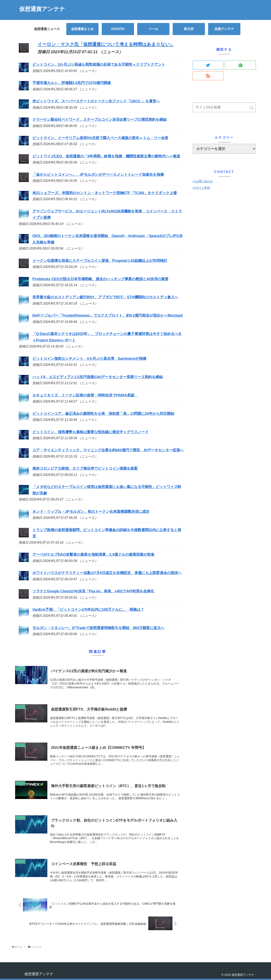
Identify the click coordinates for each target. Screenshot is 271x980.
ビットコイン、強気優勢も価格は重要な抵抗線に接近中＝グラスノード (90, 432)
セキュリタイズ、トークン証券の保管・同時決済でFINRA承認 (85, 395)
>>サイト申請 (201, 188)
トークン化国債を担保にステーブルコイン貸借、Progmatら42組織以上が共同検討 (100, 261)
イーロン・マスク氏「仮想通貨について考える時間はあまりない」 (106, 44)
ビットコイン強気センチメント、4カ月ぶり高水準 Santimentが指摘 (89, 359)
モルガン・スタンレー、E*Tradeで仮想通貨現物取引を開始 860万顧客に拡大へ (98, 628)
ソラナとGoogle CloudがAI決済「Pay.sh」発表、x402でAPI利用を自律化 (93, 591)
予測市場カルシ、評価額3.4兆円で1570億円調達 (72, 83)
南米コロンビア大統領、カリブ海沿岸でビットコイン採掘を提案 (85, 468)
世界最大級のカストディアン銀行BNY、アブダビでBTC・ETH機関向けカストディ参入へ (105, 297)
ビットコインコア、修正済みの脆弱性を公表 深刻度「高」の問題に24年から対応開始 (103, 414)
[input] (224, 107)
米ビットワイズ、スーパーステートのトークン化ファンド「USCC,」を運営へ (96, 101)
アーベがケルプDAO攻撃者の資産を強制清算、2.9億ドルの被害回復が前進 (93, 555)
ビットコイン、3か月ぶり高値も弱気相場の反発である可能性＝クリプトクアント (99, 65)
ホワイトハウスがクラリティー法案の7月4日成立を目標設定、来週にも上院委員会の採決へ (107, 573)
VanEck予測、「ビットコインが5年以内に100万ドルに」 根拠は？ (88, 610)
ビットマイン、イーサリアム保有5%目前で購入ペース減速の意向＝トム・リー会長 (100, 138)
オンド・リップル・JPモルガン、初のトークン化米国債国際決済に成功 (91, 512)
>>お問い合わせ (203, 181)
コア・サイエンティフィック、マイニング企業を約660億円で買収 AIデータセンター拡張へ (108, 450)
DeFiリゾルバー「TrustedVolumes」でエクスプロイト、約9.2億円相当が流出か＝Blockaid (108, 315)
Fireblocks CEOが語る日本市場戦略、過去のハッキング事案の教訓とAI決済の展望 (100, 279)
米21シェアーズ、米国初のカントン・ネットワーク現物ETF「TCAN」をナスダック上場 (105, 193)
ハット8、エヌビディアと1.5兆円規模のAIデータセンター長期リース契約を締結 (98, 377)
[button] (252, 108)
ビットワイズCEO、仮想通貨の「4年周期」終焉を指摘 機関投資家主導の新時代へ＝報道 (106, 156)
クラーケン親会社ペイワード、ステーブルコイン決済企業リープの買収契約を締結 (100, 120)
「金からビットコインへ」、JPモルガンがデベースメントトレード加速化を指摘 (98, 175)
